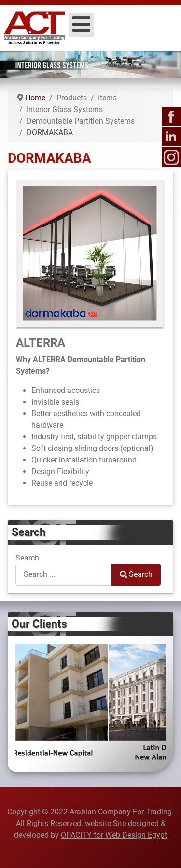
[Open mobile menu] (81, 25)
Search (27, 558)
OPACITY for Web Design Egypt (114, 835)
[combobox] (64, 575)
